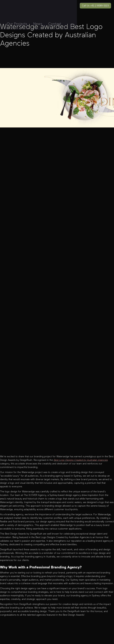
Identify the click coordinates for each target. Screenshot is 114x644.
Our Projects (17, 24)
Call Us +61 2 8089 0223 (95, 6)
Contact (55, 24)
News (38, 24)
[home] (17, 2)
